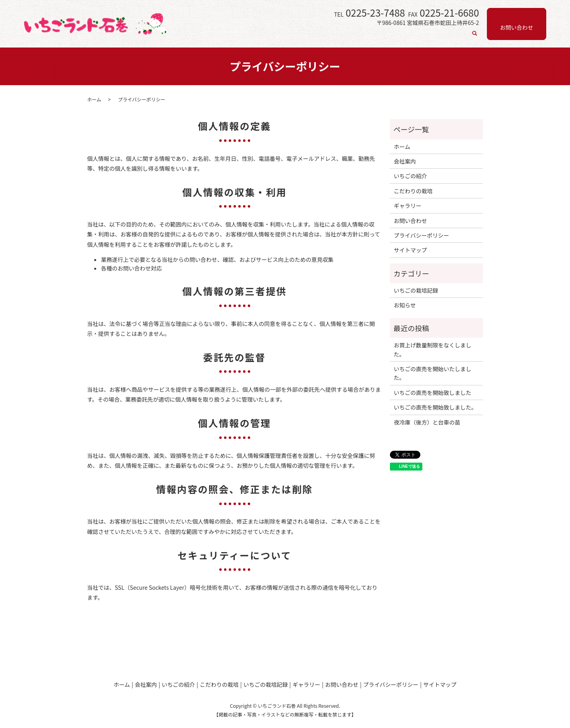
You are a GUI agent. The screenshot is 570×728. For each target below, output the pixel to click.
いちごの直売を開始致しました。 (435, 407)
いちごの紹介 (308, 37)
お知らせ (405, 305)
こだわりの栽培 (353, 37)
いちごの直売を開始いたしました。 (433, 373)
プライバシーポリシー (422, 235)
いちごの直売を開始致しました (433, 393)
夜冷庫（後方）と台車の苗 (427, 422)
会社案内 (272, 37)
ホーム (244, 37)
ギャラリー (448, 37)
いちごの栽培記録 (403, 37)
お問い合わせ (410, 221)
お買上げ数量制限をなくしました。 (433, 349)
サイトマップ (410, 250)
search (475, 37)
